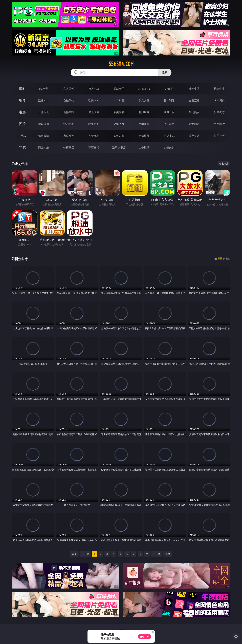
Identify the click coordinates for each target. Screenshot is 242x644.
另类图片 (219, 124)
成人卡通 (94, 112)
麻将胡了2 (144, 89)
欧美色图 (94, 124)
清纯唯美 (169, 124)
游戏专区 (119, 89)
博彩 (22, 89)
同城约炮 (43, 147)
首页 (74, 554)
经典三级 (169, 112)
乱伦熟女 (194, 112)
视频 (22, 100)
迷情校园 (144, 136)
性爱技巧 (219, 136)
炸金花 (169, 89)
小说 (22, 136)
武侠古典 (119, 136)
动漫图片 (119, 124)
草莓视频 (94, 147)
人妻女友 (94, 136)
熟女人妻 (144, 100)
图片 (22, 124)
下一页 (157, 554)
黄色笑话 (194, 136)
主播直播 (194, 100)
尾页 (168, 554)
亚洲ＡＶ (43, 100)
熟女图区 (194, 124)
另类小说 (169, 136)
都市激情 (43, 136)
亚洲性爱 (43, 112)
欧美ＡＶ (94, 100)
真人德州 (69, 89)
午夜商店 (69, 147)
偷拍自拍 (69, 112)
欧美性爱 (119, 112)
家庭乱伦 (69, 136)
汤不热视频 (119, 147)
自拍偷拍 (69, 100)
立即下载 (145, 637)
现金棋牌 (194, 89)
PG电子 (44, 89)
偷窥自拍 (43, 124)
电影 (22, 112)
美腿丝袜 (144, 124)
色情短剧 (169, 147)
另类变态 (219, 112)
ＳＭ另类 (219, 100)
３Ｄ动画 (119, 100)
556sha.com (121, 64)
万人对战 (94, 89)
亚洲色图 (69, 124)
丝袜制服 (169, 100)
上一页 (85, 554)
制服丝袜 (144, 112)
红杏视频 (144, 147)
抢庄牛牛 (219, 89)
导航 (22, 147)
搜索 (165, 72)
